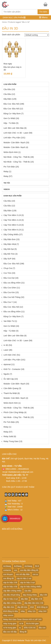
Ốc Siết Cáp (9, 379)
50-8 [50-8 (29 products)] (37, 566)
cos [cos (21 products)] (16, 570)
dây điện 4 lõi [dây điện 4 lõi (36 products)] (37, 599)
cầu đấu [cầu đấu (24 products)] (28, 591)
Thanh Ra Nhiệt (10, 393)
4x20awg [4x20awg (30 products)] (18, 566)
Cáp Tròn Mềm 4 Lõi (12, 220)
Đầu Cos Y (8, 302)
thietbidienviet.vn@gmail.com (21, 472)
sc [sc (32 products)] (20, 628)
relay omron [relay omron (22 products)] (8, 615)
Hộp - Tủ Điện (10, 123)
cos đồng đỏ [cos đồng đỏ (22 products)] (8, 578)
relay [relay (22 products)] (23, 611)
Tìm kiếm (43, 12)
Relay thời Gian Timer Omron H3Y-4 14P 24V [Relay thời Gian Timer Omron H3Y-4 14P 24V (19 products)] (22, 619)
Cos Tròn (7, 273)
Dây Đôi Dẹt (9, 249)
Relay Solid (8, 436)
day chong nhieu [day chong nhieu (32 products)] (30, 595)
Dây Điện (7, 99)
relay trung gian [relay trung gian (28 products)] (10, 624)
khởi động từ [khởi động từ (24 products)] (42, 607)
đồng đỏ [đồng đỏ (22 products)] (23, 632)
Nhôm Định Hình (11, 152)
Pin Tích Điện (9, 167)
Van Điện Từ (9, 321)
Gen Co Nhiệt (9, 118)
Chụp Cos (8, 268)
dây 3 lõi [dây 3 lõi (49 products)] (43, 595)
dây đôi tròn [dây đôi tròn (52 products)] (22, 607)
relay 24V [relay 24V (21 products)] (42, 611)
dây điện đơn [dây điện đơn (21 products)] (9, 607)
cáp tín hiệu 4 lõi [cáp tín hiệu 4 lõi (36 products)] (10, 587)
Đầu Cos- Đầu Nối (11, 104)
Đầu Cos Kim (9, 292)
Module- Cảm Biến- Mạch (14, 143)
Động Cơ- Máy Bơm (12, 114)
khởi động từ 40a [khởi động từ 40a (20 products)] (10, 611)
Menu (43, 17)
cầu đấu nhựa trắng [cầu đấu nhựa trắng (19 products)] (12, 595)
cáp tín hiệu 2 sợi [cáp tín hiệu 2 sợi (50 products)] (24, 578)
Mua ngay (8, 64)
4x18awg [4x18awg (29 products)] (7, 566)
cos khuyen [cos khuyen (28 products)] (8, 574)
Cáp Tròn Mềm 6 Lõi (12, 230)
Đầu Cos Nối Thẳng (12, 297)
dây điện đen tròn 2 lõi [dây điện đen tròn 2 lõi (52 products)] (34, 603)
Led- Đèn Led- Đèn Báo (14, 128)
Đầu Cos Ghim (10, 288)
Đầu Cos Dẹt (9, 278)
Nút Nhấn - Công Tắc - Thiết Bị (17, 157)
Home (4, 22)
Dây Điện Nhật (10, 244)
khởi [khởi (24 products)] (32, 607)
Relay (6, 171)
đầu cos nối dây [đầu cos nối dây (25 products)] (10, 632)
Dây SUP (7, 259)
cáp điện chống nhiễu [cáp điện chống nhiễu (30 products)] (12, 591)
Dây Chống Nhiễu (11, 234)
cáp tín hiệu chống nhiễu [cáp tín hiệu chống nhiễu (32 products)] (31, 587)
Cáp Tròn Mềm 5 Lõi (12, 225)
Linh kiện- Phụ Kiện (12, 138)
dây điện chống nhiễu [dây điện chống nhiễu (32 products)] (12, 603)
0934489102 (15, 519)
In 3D (6, 345)
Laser (6, 350)
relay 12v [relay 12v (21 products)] (32, 611)
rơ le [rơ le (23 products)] (21, 624)
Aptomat (7, 364)
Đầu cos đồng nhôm (12, 283)
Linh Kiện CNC (10, 355)
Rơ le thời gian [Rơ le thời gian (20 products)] (33, 624)
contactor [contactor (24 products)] (7, 570)
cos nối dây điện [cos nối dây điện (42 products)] (23, 574)
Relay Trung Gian (11, 441)
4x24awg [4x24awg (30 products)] (28, 566)
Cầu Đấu (7, 89)
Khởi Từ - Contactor (12, 369)
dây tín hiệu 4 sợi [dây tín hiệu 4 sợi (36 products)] (11, 599)
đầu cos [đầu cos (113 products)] (42, 628)
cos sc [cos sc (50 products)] (35, 574)
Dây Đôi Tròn (9, 254)
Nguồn (6, 374)
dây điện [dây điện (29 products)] (24, 599)
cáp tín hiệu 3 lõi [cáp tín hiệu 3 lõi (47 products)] (10, 583)
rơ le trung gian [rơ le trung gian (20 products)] (10, 628)
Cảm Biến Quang (11, 388)
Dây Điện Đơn (10, 239)
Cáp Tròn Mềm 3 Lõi (12, 215)
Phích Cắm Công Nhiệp (14, 412)
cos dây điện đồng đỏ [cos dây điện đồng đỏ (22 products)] (29, 570)
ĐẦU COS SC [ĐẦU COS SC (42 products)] (30, 628)
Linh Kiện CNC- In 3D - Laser (16, 133)
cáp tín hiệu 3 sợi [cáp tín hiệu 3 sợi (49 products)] (27, 583)
